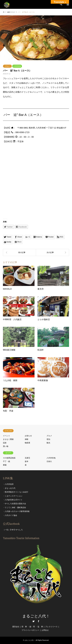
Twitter (33, 621)
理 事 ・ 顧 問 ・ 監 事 (32, 627)
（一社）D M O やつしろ (13, 530)
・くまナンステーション (13, 496)
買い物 (6, 446)
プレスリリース (51, 627)
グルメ (7, 66)
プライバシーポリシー (30, 630)
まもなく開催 (8, 439)
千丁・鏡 (6, 461)
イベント (6, 436)
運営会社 (16, 627)
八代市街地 (17, 66)
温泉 (5, 443)
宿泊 (48, 439)
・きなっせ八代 (9, 488)
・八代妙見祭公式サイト (13, 500)
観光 (48, 443)
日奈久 (49, 461)
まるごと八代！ (36, 616)
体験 (27, 439)
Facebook (39, 621)
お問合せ (45, 630)
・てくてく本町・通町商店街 (14, 508)
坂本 (27, 461)
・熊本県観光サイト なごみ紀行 (16, 492)
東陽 (5, 465)
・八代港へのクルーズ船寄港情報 (16, 511)
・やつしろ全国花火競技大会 (14, 504)
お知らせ (28, 436)
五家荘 (27, 458)
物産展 (27, 443)
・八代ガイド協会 (10, 515)
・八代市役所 (8, 484)
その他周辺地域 (9, 458)
